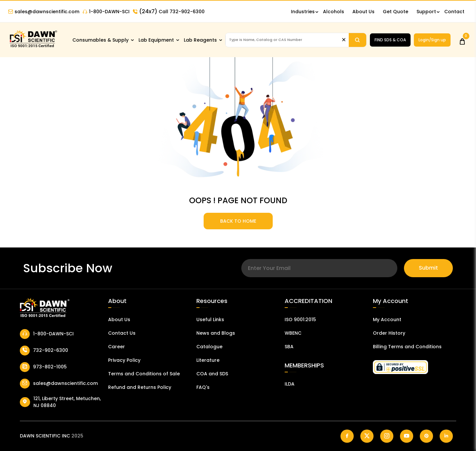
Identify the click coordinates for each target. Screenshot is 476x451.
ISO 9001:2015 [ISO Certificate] (300, 319)
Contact (454, 12)
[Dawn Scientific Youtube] (407, 436)
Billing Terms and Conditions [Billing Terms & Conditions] (407, 347)
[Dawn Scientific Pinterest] (426, 436)
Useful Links (210, 319)
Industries (303, 12)
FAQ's (203, 387)
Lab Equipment (156, 40)
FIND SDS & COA (390, 40)
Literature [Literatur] (208, 360)
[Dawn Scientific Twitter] (367, 436)
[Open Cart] (462, 40)
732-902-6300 (44, 351)
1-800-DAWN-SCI (106, 12)
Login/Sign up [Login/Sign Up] (432, 40)
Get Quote (396, 12)
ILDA (290, 384)
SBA (289, 347)
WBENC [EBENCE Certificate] (293, 333)
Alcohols (334, 12)
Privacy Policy (124, 360)
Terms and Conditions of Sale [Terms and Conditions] (144, 374)
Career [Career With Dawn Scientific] (117, 347)
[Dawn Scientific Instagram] (387, 436)
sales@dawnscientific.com (44, 12)
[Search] (357, 40)
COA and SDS (212, 374)
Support (426, 12)
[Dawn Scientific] (33, 47)
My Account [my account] (387, 319)
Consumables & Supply (100, 40)
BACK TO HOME (238, 221)
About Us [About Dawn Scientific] (363, 12)
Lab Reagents (200, 40)
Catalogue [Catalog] (209, 347)
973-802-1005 (43, 367)
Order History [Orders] (389, 333)
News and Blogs (216, 333)
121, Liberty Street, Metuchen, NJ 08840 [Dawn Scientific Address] (60, 402)
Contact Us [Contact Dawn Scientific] (122, 333)
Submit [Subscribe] (428, 268)
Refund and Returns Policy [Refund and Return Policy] (140, 387)
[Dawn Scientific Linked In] (446, 436)
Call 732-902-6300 (169, 12)
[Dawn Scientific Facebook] (347, 436)
